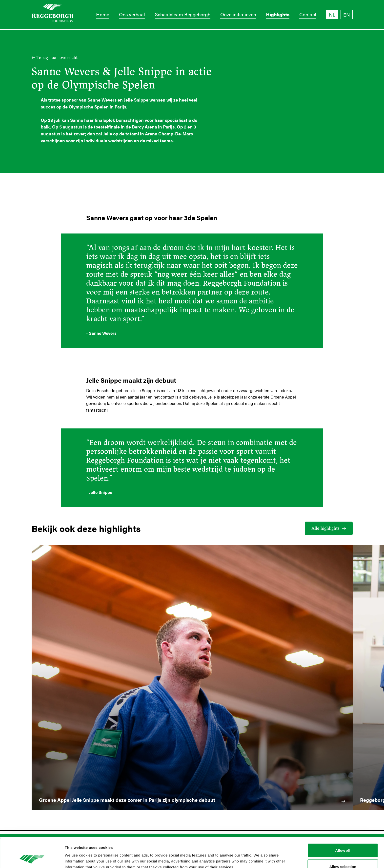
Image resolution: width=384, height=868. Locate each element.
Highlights (278, 14)
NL (332, 14)
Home (103, 14)
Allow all (343, 822)
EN (347, 14)
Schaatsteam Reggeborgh (183, 14)
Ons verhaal (132, 14)
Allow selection (343, 839)
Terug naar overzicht (57, 58)
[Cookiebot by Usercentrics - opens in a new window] (32, 858)
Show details (259, 855)
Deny (343, 855)
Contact (308, 14)
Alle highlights (325, 528)
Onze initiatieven (238, 14)
